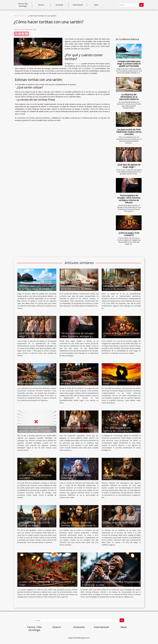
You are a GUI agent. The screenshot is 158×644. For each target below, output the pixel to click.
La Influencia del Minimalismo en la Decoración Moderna (129, 97)
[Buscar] (128, 5)
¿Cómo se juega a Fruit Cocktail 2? (129, 234)
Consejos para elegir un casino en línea (79, 382)
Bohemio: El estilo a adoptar (77, 428)
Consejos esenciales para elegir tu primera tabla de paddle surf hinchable (129, 64)
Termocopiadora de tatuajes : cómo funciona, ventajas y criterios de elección (129, 199)
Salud (96, 5)
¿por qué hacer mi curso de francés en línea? (35, 524)
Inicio (16, 16)
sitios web (77, 64)
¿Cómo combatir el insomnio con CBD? (35, 477)
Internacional (78, 5)
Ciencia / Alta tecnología (23, 5)
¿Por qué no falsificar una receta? (118, 477)
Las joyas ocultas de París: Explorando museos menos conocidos (129, 132)
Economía (59, 5)
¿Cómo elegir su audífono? (118, 522)
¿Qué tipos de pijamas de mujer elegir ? (129, 166)
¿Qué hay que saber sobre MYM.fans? (76, 477)
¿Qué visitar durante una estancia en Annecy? (33, 382)
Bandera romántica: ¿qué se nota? (119, 382)
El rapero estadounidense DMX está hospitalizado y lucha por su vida (111, 583)
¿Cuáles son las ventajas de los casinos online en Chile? (47, 583)
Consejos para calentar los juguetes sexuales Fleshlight (35, 429)
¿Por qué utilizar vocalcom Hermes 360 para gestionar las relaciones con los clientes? (79, 525)
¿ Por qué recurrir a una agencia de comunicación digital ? (118, 431)
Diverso (41, 5)
